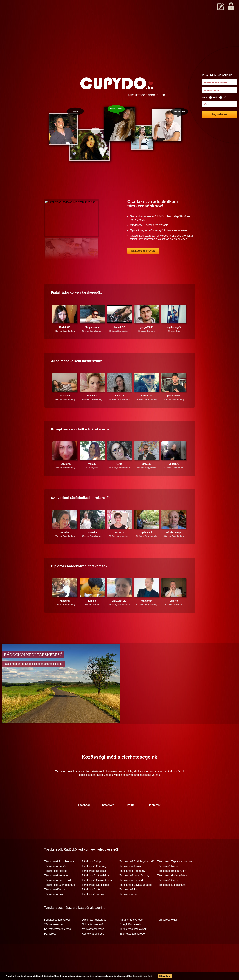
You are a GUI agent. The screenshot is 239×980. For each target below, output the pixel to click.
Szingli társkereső (130, 937)
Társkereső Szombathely (59, 875)
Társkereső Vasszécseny (134, 889)
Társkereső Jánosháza (95, 889)
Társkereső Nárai (168, 879)
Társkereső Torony (93, 907)
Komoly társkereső (93, 947)
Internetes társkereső (132, 947)
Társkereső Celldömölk (58, 893)
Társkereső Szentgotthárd (60, 898)
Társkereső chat (54, 937)
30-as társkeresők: (77, 374)
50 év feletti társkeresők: (81, 511)
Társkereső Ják (91, 903)
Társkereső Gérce (168, 893)
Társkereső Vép (91, 875)
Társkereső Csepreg (94, 879)
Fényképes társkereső (57, 933)
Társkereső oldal (167, 933)
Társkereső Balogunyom (172, 884)
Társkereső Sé (128, 907)
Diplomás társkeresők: (80, 579)
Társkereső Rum (129, 903)
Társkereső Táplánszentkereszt (176, 875)
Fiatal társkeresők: (77, 305)
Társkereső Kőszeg (56, 884)
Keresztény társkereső (58, 942)
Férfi (213, 97)
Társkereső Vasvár (55, 903)
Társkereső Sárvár (55, 879)
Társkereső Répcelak (95, 884)
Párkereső (50, 947)
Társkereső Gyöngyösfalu (172, 889)
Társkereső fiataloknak (133, 942)
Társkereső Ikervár (131, 879)
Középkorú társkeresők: (81, 442)
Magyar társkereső (93, 942)
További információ (136, 977)
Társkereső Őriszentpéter (97, 893)
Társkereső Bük (54, 907)
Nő (223, 97)
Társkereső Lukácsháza (171, 898)
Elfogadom (159, 977)
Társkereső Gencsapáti (96, 898)
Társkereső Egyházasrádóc (136, 898)
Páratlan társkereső (131, 933)
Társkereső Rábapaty (132, 884)
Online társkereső (92, 937)
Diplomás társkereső (94, 933)
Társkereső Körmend (57, 889)
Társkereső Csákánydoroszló (137, 875)
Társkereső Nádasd (131, 893)
